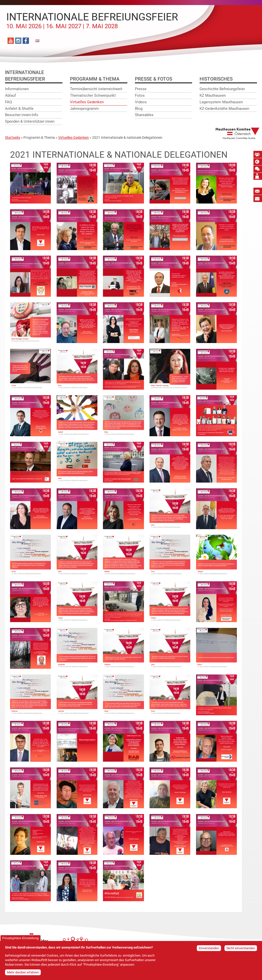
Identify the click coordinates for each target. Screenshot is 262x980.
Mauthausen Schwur (258, 169)
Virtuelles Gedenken (87, 102)
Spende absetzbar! (258, 162)
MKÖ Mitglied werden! (258, 154)
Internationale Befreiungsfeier (92, 20)
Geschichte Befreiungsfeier (222, 89)
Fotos (140, 96)
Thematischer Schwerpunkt (93, 96)
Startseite (13, 138)
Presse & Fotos (154, 79)
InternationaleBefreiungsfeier (25, 76)
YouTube (11, 41)
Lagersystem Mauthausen (221, 102)
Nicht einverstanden (241, 948)
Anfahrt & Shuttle (19, 109)
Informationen (17, 89)
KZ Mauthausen (213, 96)
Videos (141, 102)
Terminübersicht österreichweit (96, 89)
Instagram (18, 41)
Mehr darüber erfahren (23, 972)
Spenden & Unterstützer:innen (30, 122)
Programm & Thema (95, 79)
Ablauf (10, 96)
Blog (139, 109)
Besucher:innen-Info (22, 115)
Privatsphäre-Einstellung (20, 938)
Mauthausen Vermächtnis (258, 176)
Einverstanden (209, 948)
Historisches (216, 79)
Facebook (26, 41)
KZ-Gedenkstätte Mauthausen (224, 109)
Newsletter (258, 191)
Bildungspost (258, 198)
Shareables (144, 115)
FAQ (8, 102)
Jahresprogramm (84, 109)
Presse (141, 89)
